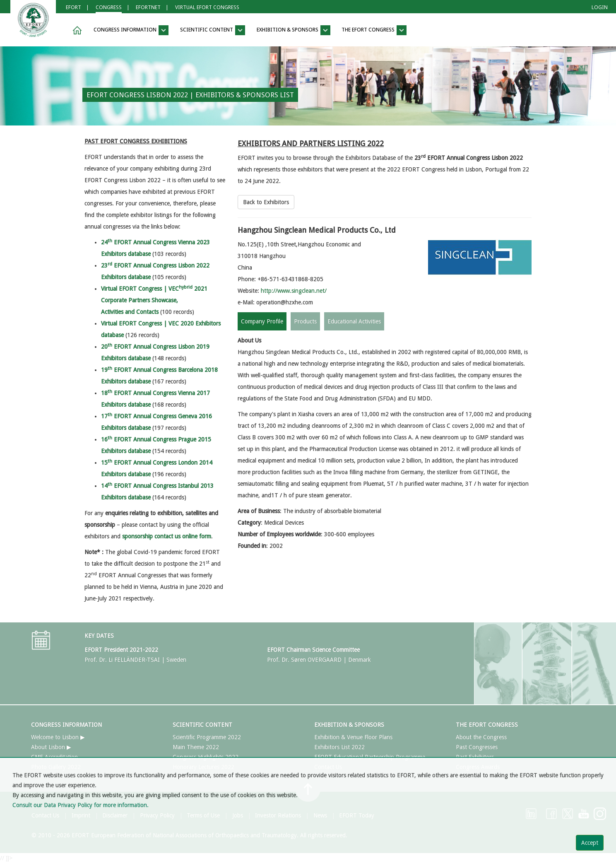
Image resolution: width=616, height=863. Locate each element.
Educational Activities (354, 321)
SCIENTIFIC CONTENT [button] (213, 30)
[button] (76, 30)
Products (305, 321)
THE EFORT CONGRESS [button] (374, 30)
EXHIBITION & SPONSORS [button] (294, 30)
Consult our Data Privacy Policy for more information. (81, 805)
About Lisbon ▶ (51, 747)
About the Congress (481, 737)
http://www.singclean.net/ (294, 291)
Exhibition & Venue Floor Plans (353, 737)
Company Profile (262, 321)
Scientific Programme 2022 (207, 737)
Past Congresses (477, 747)
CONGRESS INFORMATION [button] (131, 30)
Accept (590, 843)
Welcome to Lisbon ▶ (58, 737)
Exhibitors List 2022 (339, 747)
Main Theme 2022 (196, 747)
